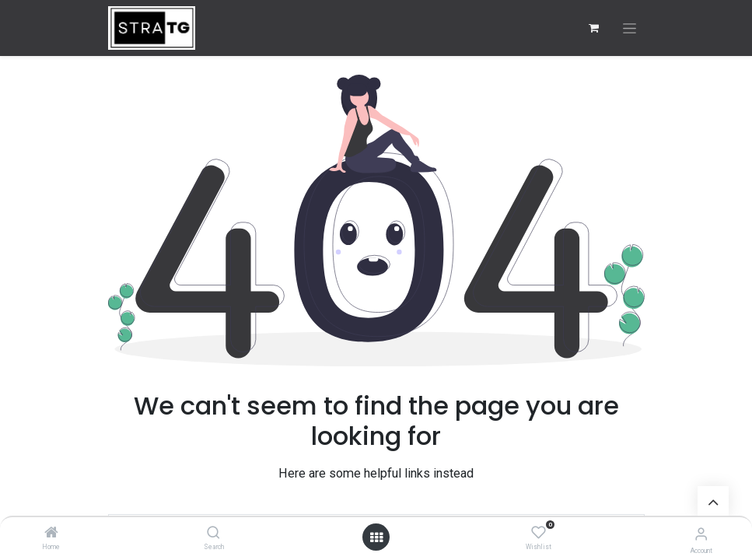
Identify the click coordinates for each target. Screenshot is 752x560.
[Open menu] (376, 537)
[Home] (51, 534)
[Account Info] (701, 534)
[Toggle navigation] (630, 28)
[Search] (213, 534)
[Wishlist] (539, 533)
